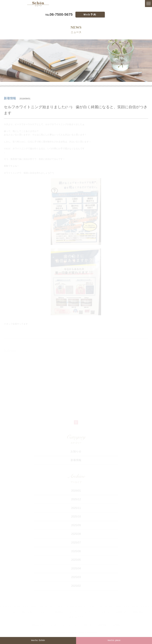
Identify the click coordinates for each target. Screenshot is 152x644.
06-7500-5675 (59, 14)
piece (114, 640)
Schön (38, 640)
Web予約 (90, 15)
